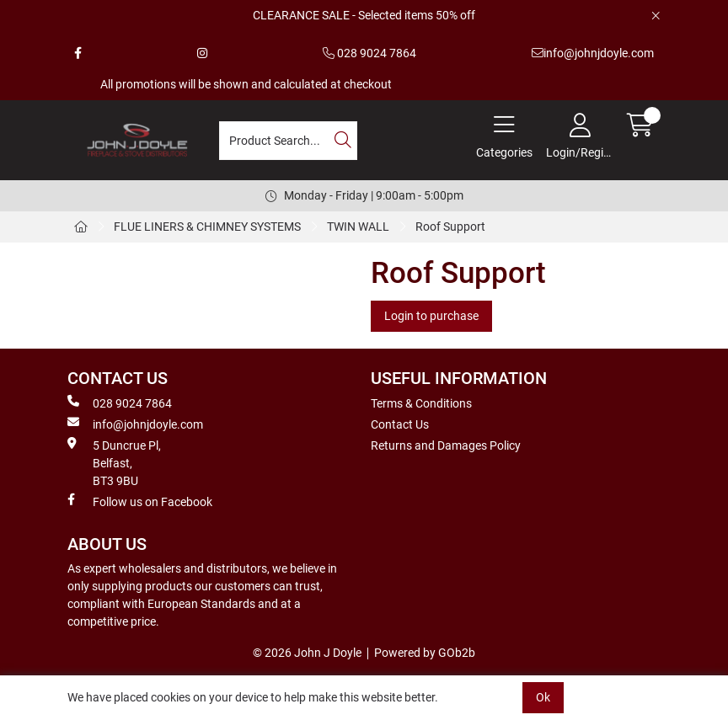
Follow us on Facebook (140, 501)
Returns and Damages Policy (446, 445)
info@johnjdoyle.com (593, 53)
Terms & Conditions (421, 403)
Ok (543, 697)
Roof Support (450, 227)
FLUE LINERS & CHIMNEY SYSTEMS (207, 227)
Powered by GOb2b (425, 653)
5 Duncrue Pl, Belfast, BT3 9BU (114, 462)
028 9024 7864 (369, 53)
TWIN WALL (358, 227)
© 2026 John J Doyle (307, 653)
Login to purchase (431, 316)
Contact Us (400, 424)
